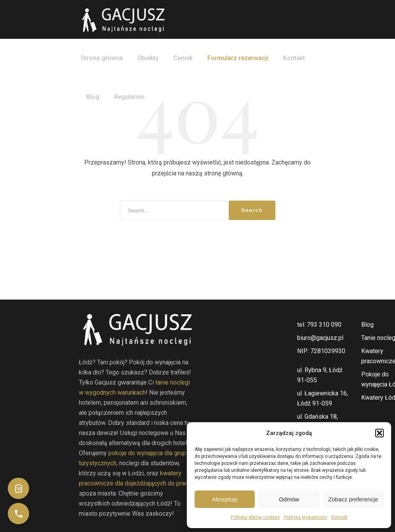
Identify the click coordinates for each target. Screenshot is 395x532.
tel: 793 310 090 (319, 325)
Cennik (183, 58)
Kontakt (339, 517)
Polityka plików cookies (255, 517)
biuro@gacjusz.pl (320, 338)
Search (252, 210)
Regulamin (129, 97)
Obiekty (148, 58)
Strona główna (102, 58)
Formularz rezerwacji (238, 58)
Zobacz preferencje (353, 499)
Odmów (289, 499)
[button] (379, 433)
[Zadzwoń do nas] (18, 514)
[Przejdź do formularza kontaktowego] (18, 488)
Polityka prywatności (306, 517)
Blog (93, 97)
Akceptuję (225, 499)
